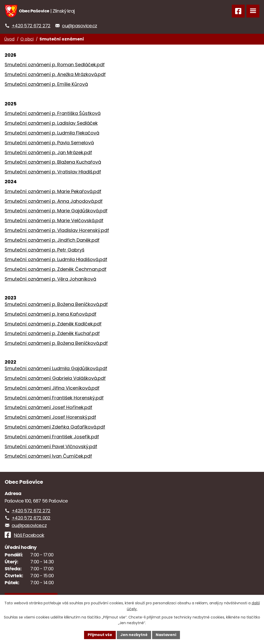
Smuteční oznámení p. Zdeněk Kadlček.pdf (53, 324)
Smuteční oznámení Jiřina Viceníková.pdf (52, 388)
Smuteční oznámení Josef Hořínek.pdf (48, 407)
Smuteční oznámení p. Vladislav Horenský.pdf (57, 230)
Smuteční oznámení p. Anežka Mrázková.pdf (55, 74)
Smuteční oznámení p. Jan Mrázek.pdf (48, 152)
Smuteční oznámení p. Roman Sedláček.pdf (55, 65)
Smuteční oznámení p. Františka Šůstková (53, 113)
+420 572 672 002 (31, 518)
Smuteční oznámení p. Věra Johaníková (50, 279)
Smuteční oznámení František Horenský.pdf (54, 398)
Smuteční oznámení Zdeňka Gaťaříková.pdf (55, 427)
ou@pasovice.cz (79, 26)
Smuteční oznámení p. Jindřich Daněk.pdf (52, 240)
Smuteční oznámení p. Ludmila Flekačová (52, 133)
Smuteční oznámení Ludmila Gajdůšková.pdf (56, 368)
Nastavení (166, 635)
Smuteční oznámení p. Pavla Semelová (49, 143)
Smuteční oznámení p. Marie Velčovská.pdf (54, 220)
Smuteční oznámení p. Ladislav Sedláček (51, 123)
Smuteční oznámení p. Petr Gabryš (44, 250)
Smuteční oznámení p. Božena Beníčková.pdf (56, 304)
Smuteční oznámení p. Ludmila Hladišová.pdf (56, 259)
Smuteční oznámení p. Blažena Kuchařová (53, 162)
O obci (27, 39)
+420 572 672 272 (31, 26)
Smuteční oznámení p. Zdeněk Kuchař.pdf (52, 333)
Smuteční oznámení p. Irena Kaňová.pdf (51, 314)
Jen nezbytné (134, 635)
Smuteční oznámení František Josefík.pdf (52, 437)
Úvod (9, 39)
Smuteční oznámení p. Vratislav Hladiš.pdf (53, 172)
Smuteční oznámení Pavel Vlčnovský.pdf (51, 446)
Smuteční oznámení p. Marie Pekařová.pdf (53, 191)
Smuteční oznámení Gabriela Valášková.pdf (55, 378)
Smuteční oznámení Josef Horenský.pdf (50, 417)
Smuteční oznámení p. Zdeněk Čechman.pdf (56, 269)
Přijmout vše (100, 635)
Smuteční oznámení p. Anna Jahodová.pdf (54, 201)
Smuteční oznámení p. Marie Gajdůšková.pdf (56, 211)
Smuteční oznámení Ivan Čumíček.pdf (48, 456)
